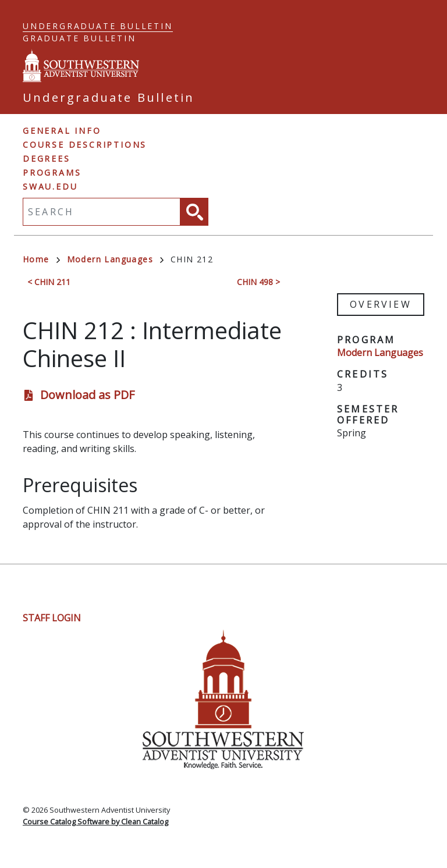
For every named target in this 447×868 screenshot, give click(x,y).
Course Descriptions (85, 145)
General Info (62, 131)
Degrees (47, 159)
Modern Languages (115, 259)
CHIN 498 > (258, 282)
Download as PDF (87, 395)
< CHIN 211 (49, 282)
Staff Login (52, 618)
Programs (52, 172)
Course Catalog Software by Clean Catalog (95, 821)
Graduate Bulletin (79, 38)
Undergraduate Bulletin (98, 26)
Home (41, 259)
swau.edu (50, 186)
